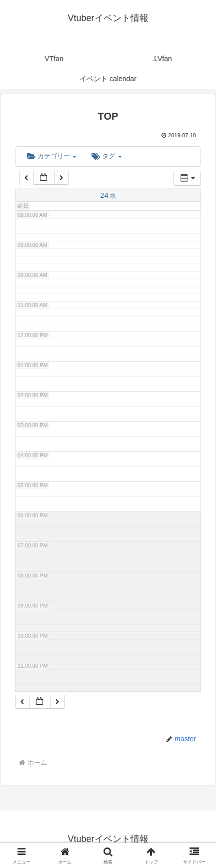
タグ (106, 156)
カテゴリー (52, 156)
